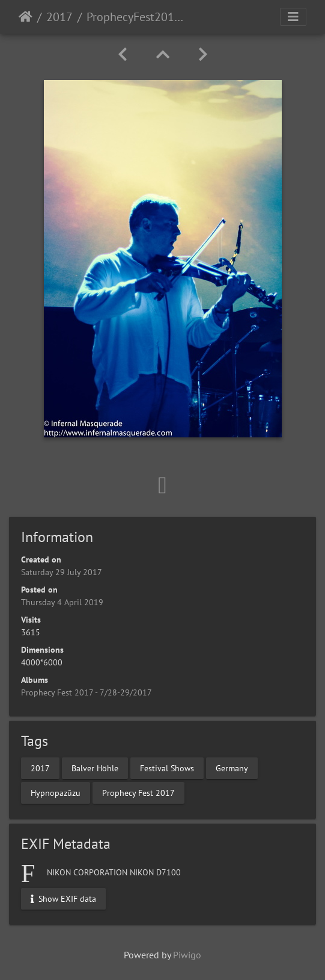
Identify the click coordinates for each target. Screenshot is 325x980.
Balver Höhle (95, 768)
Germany (232, 768)
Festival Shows (167, 768)
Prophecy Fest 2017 (138, 792)
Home (26, 17)
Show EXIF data (63, 898)
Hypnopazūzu (56, 792)
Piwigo (187, 955)
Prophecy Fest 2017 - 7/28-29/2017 (87, 692)
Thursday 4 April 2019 (62, 602)
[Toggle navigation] (293, 17)
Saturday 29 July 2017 (62, 572)
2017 (59, 17)
